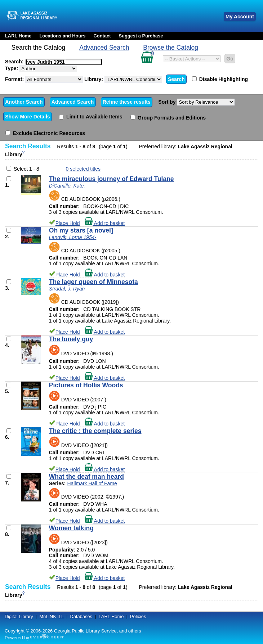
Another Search (24, 102)
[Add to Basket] (9, 179)
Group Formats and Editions (168, 118)
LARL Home (18, 36)
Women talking (71, 528)
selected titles (83, 169)
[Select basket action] (192, 59)
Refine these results (127, 102)
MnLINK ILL (52, 616)
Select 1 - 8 (26, 169)
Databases (81, 616)
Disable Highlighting (220, 79)
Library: (123, 79)
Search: (54, 62)
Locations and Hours (62, 36)
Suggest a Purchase (141, 36)
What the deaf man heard (86, 477)
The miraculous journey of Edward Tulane (112, 179)
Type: (41, 69)
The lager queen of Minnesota (93, 282)
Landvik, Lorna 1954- (73, 237)
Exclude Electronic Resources (45, 133)
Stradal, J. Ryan (67, 289)
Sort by (196, 102)
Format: (44, 79)
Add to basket (105, 223)
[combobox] (64, 62)
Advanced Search (104, 48)
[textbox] (60, 62)
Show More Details (27, 117)
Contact (102, 36)
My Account (240, 17)
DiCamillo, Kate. (67, 186)
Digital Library (19, 616)
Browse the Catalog (171, 48)
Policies (138, 616)
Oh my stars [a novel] (81, 230)
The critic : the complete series (95, 431)
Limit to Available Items (91, 117)
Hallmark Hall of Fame (92, 483)
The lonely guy (71, 339)
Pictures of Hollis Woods (86, 385)
